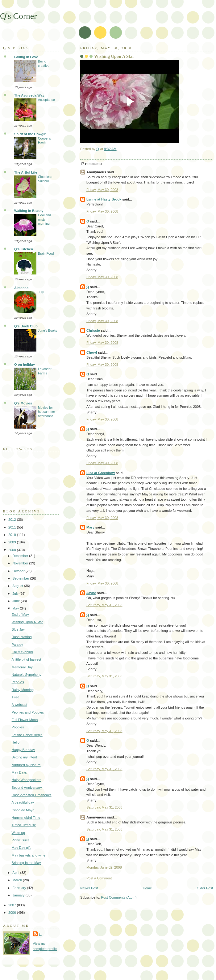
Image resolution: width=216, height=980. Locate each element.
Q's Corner (18, 16)
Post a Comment (99, 878)
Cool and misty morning (44, 219)
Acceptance (46, 100)
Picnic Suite (21, 840)
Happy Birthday (23, 750)
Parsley (17, 645)
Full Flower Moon (25, 720)
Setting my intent (24, 757)
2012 (13, 520)
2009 (13, 542)
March (18, 880)
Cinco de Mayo (23, 810)
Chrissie (93, 330)
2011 (13, 527)
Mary (90, 527)
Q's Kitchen (24, 249)
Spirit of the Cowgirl (30, 134)
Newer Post (89, 888)
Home (147, 888)
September (21, 578)
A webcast (19, 705)
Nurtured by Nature (26, 765)
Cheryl (92, 352)
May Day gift (21, 848)
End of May (20, 615)
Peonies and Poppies (28, 712)
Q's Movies (23, 403)
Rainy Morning (23, 690)
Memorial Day (22, 667)
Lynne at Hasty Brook (104, 199)
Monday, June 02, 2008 (104, 867)
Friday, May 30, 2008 (102, 190)
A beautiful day (23, 802)
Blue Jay (18, 629)
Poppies (18, 727)
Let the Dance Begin (27, 735)
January (19, 895)
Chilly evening (22, 652)
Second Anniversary (27, 788)
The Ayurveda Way (29, 95)
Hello (16, 742)
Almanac (21, 288)
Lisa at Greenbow (101, 473)
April (16, 873)
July (41, 292)
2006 (13, 913)
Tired (16, 697)
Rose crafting (22, 637)
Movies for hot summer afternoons (46, 412)
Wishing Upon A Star (27, 622)
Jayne (91, 593)
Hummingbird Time (26, 818)
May (16, 608)
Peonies (18, 682)
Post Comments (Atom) (119, 897)
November (21, 563)
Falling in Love (26, 57)
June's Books (48, 331)
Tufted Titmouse (24, 825)
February (20, 888)
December (21, 556)
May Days (19, 772)
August (18, 586)
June (17, 601)
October (19, 571)
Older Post (205, 888)
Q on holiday (25, 365)
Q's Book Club (26, 326)
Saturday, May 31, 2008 (104, 605)
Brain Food (46, 254)
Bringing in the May (26, 863)
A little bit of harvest (27, 659)
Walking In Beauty (29, 211)
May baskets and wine (29, 855)
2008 (13, 550)
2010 (13, 535)
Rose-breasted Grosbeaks (32, 795)
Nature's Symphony (27, 675)
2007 (13, 905)
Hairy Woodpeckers (27, 780)
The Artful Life (26, 172)
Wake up (18, 833)
